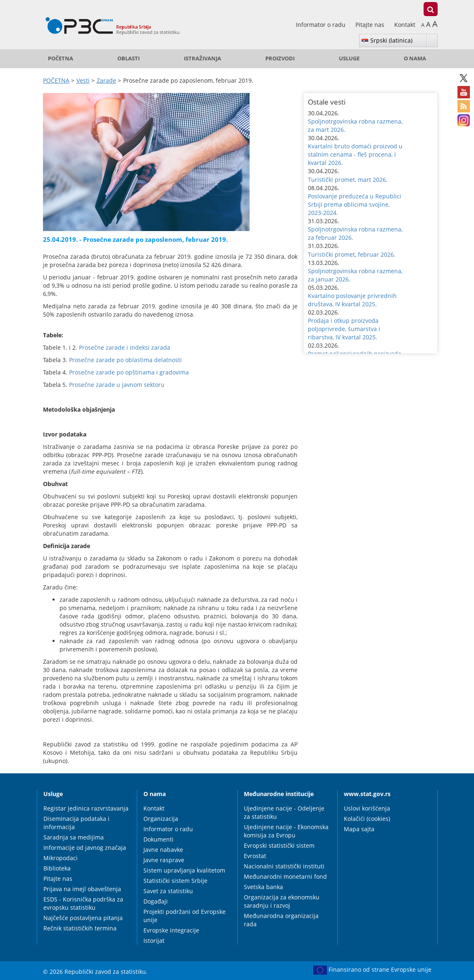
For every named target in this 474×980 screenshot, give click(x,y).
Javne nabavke (163, 850)
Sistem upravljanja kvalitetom (184, 870)
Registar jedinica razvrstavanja (86, 808)
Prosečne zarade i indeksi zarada (125, 347)
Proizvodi (280, 58)
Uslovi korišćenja (367, 808)
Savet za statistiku (168, 891)
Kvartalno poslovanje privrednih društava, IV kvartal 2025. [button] (352, 300)
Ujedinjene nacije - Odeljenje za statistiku (284, 812)
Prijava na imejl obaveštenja (82, 889)
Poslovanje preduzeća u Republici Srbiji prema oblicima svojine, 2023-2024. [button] (355, 204)
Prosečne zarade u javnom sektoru (117, 385)
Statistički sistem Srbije (175, 881)
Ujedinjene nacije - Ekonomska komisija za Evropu (286, 831)
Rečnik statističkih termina (80, 928)
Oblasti (129, 58)
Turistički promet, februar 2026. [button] (352, 254)
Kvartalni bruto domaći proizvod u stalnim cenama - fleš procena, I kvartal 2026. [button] (355, 154)
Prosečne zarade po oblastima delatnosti (125, 360)
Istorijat (154, 941)
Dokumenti (158, 839)
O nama (415, 58)
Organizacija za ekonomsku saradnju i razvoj (282, 901)
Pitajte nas (371, 25)
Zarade (106, 80)
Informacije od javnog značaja (85, 848)
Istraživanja (202, 58)
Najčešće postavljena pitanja (83, 918)
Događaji (156, 901)
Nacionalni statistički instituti (284, 866)
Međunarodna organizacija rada (281, 920)
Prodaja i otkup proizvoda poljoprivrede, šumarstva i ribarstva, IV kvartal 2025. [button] (344, 329)
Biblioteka (57, 868)
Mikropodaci (61, 858)
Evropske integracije (171, 930)
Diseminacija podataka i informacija (76, 823)
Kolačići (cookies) (367, 819)
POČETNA (61, 58)
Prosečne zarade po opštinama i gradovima (129, 372)
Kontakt (405, 25)
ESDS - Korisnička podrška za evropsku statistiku (83, 903)
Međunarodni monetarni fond (285, 876)
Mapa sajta (359, 829)
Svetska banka (263, 887)
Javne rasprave (164, 860)
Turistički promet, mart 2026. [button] (348, 180)
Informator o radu (322, 25)
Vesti (83, 80)
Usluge (349, 58)
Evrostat (255, 856)
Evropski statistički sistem (279, 845)
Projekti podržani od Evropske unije (185, 916)
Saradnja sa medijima (74, 837)
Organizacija (161, 819)
